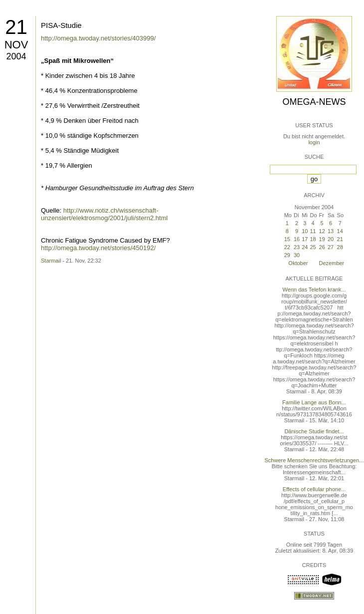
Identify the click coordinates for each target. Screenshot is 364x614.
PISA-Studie (61, 25)
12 (322, 231)
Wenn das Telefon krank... (314, 290)
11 (313, 231)
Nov (16, 45)
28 (340, 247)
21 (16, 27)
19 (322, 239)
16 (297, 239)
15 (287, 239)
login (314, 142)
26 (322, 247)
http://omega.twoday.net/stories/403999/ (98, 38)
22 (287, 247)
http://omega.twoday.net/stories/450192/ (98, 248)
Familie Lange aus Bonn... (314, 402)
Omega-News (314, 102)
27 (331, 247)
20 (331, 239)
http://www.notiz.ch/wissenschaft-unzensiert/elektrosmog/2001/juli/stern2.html (104, 214)
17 (305, 239)
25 (313, 247)
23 (297, 247)
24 (305, 247)
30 (297, 255)
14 (340, 231)
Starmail (51, 261)
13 (331, 231)
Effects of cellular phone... (314, 489)
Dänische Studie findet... (314, 431)
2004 (16, 56)
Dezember (332, 263)
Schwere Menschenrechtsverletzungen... (314, 460)
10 (305, 231)
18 (313, 239)
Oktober (298, 263)
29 (287, 255)
